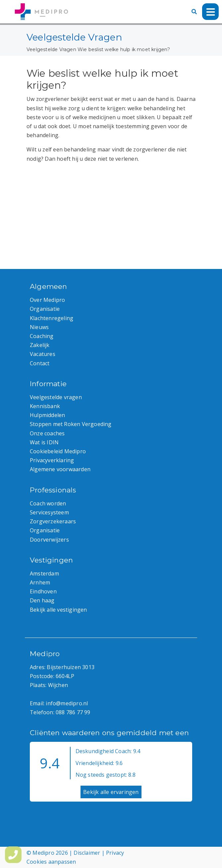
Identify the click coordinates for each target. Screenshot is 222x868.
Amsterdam (44, 573)
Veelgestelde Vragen (51, 49)
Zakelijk (40, 345)
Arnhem (40, 582)
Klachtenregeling (52, 318)
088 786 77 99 (73, 712)
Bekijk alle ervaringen (111, 792)
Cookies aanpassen (51, 862)
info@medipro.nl (67, 703)
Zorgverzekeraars (53, 521)
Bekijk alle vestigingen (58, 610)
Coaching (42, 336)
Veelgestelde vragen (56, 397)
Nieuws (39, 327)
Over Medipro (47, 300)
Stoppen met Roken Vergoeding (71, 424)
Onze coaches (47, 433)
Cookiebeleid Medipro (58, 451)
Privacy (115, 853)
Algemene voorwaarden (60, 469)
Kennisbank (45, 406)
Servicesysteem (49, 512)
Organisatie (45, 309)
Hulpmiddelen (47, 415)
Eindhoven (43, 591)
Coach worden (48, 503)
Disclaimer (87, 853)
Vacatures (43, 354)
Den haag (42, 600)
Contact (40, 363)
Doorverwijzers (49, 540)
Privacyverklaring (52, 460)
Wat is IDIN (44, 442)
